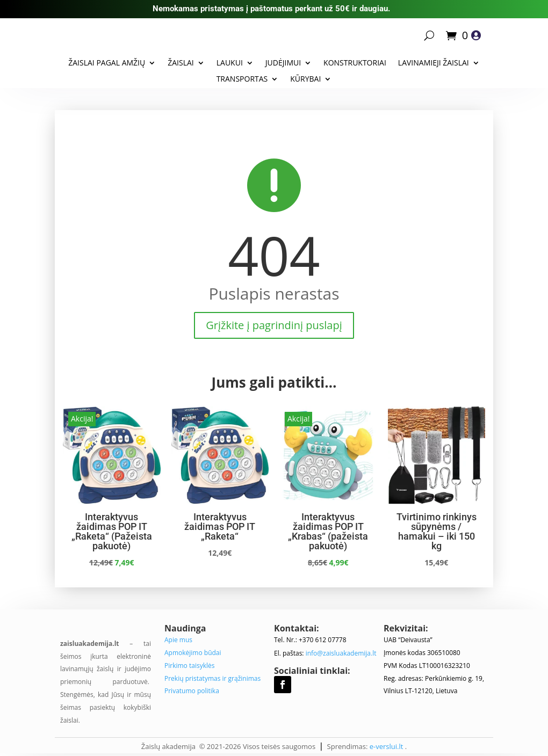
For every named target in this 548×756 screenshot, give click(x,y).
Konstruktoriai (355, 63)
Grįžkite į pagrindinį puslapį (274, 325)
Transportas (242, 79)
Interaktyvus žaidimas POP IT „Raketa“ (220, 526)
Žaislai (181, 63)
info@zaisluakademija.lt (341, 653)
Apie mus (178, 640)
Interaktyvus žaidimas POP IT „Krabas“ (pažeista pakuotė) (328, 531)
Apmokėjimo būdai (193, 653)
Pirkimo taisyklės (189, 666)
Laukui (230, 63)
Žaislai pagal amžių (107, 63)
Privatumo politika (192, 691)
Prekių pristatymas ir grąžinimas (212, 678)
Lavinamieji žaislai (434, 63)
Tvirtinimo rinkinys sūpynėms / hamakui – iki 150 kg (437, 531)
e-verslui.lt (387, 746)
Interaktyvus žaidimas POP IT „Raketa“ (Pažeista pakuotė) (112, 531)
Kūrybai (305, 79)
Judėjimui (283, 63)
